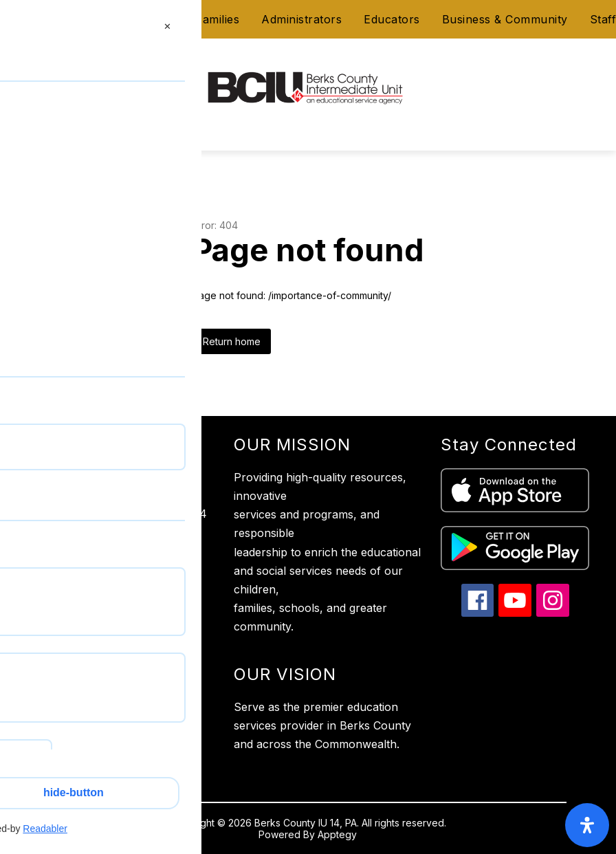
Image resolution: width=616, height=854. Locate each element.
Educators (392, 19)
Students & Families (186, 19)
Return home (232, 341)
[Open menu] (35, 95)
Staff (603, 19)
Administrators (301, 19)
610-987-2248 (105, 570)
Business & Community (505, 19)
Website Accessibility (80, 646)
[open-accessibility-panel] (587, 825)
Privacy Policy (64, 619)
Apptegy (337, 834)
